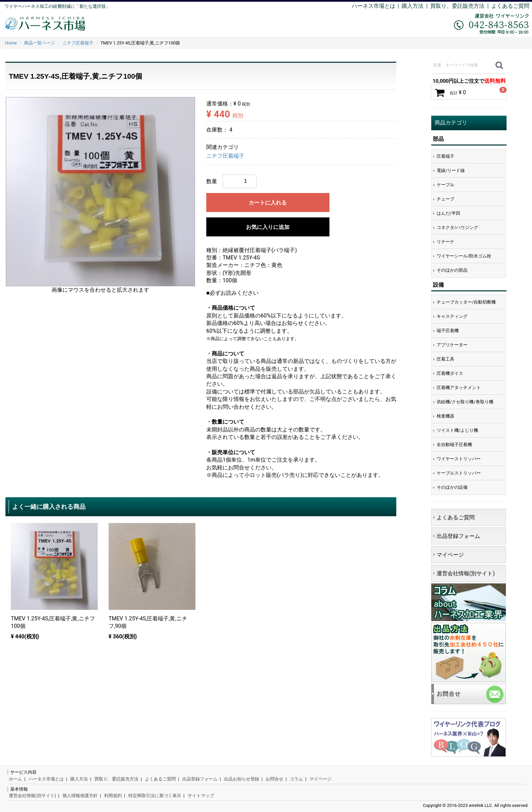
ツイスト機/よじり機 (457, 430)
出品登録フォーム (458, 536)
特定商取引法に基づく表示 (155, 796)
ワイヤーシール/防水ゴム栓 (464, 256)
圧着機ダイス (450, 373)
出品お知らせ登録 (242, 779)
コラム (296, 779)
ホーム (15, 779)
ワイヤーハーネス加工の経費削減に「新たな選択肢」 (57, 6)
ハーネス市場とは (374, 6)
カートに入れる (268, 203)
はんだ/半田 (449, 213)
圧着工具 (445, 359)
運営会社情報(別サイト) (466, 573)
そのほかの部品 (452, 270)
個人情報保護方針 (80, 796)
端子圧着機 (448, 331)
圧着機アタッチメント (459, 388)
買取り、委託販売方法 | (461, 6)
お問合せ (274, 779)
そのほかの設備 (452, 487)
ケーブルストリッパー (459, 473)
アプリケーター (452, 345)
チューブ (445, 199)
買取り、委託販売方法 (116, 779)
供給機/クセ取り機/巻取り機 (465, 402)
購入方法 (413, 6)
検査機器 (445, 416)
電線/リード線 (451, 170)
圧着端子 (445, 156)
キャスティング (452, 316)
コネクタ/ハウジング (457, 227)
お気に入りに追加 (268, 227)
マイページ (450, 555)
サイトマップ (201, 796)
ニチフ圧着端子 (225, 156)
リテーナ (445, 242)
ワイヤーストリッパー (459, 459)
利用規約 (113, 796)
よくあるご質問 (510, 6)
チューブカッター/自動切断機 (466, 302)
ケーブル (445, 185)
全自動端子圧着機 (454, 444)
